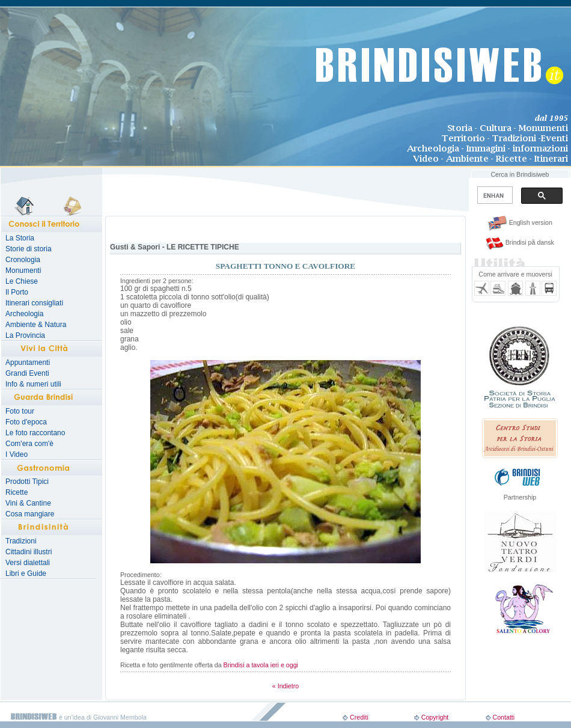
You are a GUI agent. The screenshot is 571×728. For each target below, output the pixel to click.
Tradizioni (21, 541)
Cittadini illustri (29, 552)
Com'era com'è (29, 444)
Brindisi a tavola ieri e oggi (261, 665)
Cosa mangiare (30, 514)
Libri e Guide (26, 574)
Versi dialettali (28, 563)
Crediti (359, 717)
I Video (17, 454)
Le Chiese (22, 281)
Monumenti (23, 271)
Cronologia (23, 260)
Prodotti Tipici (27, 482)
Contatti (503, 717)
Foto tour (20, 411)
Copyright (435, 717)
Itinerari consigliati (34, 303)
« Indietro (285, 686)
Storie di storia (29, 249)
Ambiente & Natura (36, 325)
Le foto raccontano (35, 433)
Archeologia (24, 314)
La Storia (20, 238)
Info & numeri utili (33, 384)
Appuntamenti (28, 362)
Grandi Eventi (27, 373)
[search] (494, 195)
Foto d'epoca (26, 422)
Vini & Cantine (28, 503)
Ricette (17, 492)
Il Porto (17, 292)
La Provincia (25, 335)
